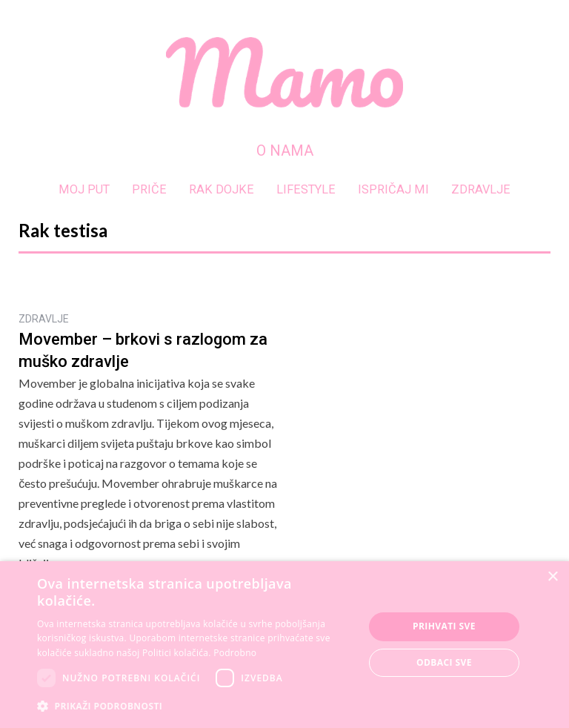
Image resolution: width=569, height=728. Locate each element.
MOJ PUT (84, 189)
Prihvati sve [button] (444, 626)
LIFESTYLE (306, 189)
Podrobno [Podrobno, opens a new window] (235, 653)
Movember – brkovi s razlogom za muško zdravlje (143, 351)
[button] (196, 706)
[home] (284, 72)
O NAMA (285, 150)
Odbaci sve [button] (444, 662)
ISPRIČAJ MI (393, 189)
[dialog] (284, 645)
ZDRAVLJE (481, 189)
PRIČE (149, 189)
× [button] (552, 577)
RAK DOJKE (222, 189)
